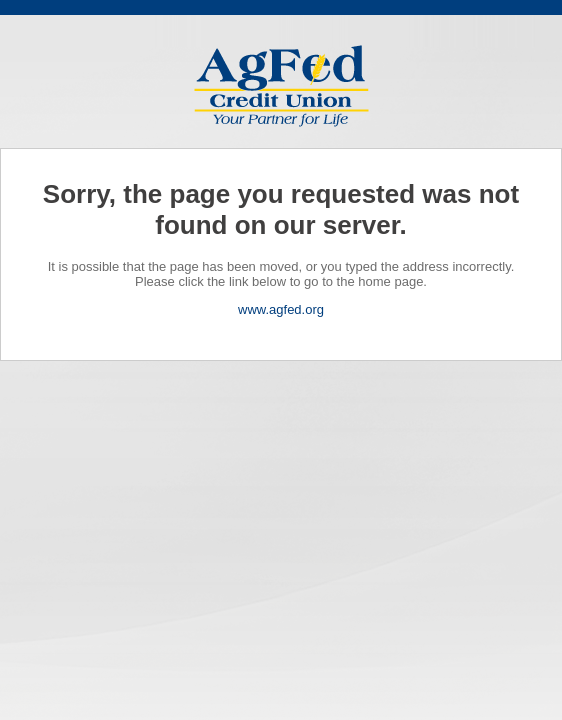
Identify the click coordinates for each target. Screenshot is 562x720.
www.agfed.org (281, 309)
